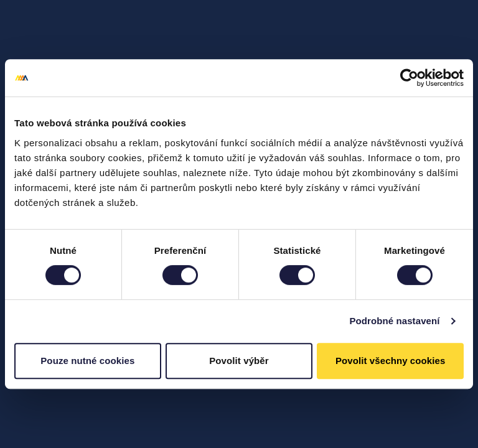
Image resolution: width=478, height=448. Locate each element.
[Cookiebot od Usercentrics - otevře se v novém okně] (409, 78)
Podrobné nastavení (394, 321)
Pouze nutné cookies (87, 361)
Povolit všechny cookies (391, 361)
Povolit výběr (239, 361)
